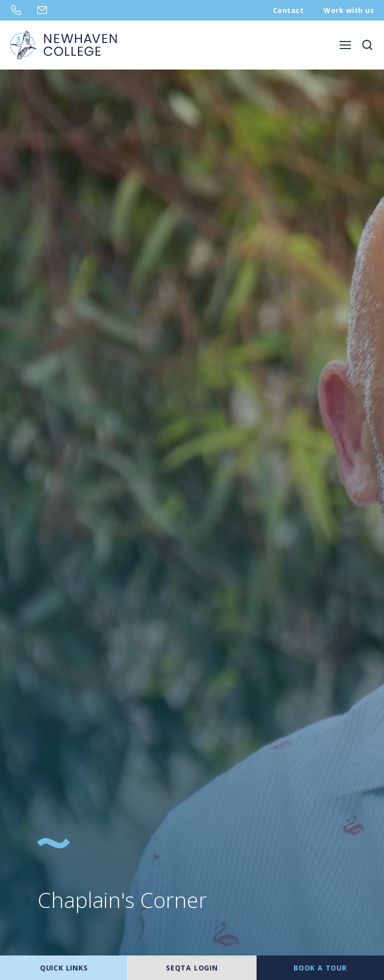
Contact (288, 10)
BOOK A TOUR (320, 968)
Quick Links (64, 968)
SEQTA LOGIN (192, 968)
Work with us (349, 10)
